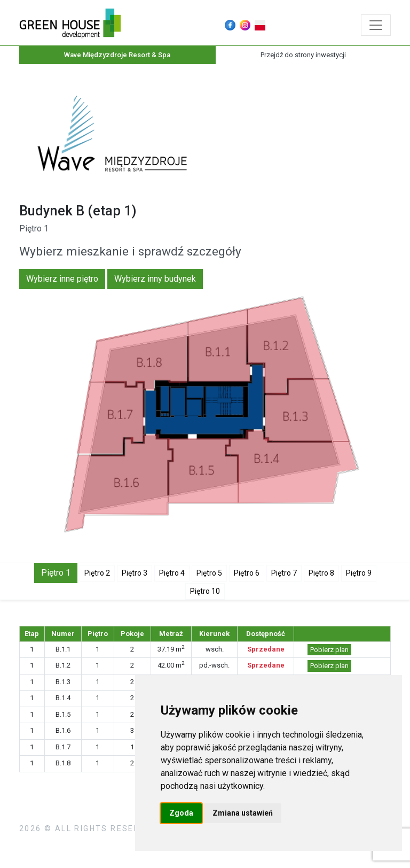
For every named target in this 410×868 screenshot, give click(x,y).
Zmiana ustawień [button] (243, 813)
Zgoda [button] (181, 813)
